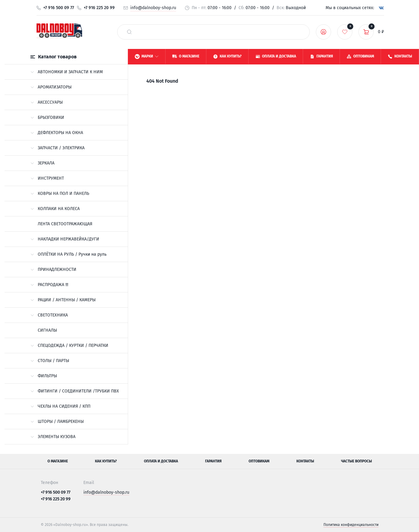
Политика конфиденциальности (351, 525)
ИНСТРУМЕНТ (47, 178)
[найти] (129, 32)
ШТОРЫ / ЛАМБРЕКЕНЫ (57, 421)
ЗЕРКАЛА (42, 163)
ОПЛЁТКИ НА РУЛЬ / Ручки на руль (68, 254)
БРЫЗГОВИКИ (47, 117)
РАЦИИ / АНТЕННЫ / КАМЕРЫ (63, 300)
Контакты (305, 461)
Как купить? (106, 461)
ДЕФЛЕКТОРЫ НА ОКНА (57, 133)
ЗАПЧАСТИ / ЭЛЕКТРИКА (58, 148)
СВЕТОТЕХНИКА (49, 315)
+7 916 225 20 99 (99, 8)
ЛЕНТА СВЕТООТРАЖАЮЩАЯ (65, 224)
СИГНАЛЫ (47, 330)
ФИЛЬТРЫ (44, 376)
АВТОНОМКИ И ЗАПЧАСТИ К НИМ (67, 72)
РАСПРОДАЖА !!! (49, 285)
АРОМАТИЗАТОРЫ (51, 87)
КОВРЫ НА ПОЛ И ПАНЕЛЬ (60, 193)
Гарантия (213, 461)
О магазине (58, 461)
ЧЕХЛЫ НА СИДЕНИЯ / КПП (60, 406)
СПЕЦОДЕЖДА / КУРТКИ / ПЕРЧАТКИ (69, 345)
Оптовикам (259, 461)
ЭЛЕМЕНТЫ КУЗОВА (53, 437)
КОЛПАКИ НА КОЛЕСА (55, 209)
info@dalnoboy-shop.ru (153, 8)
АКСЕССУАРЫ (47, 102)
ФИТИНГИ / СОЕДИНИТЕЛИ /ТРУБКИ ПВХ (75, 391)
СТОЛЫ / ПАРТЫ (50, 361)
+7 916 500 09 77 (59, 8)
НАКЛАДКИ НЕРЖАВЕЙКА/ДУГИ (65, 239)
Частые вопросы (356, 461)
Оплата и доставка (161, 461)
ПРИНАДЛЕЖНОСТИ (53, 269)
